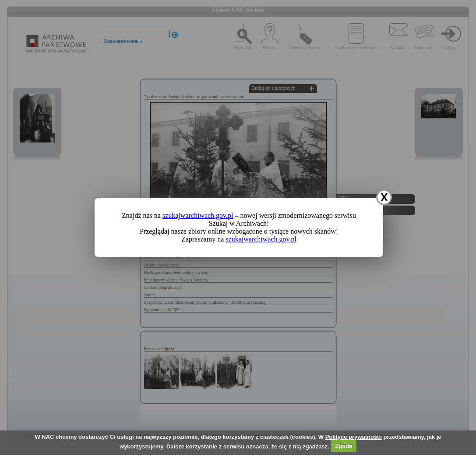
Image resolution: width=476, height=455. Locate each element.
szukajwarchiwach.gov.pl (198, 215)
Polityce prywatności (354, 437)
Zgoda (344, 446)
